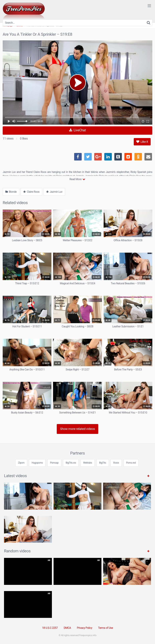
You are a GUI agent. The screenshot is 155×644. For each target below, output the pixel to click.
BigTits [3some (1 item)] (103, 463)
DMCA (67, 628)
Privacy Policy (85, 628)
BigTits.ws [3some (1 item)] (71, 463)
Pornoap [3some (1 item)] (54, 463)
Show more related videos (78, 429)
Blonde (11, 192)
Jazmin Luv (54, 192)
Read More (77, 179)
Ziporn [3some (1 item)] (21, 463)
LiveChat (77, 130)
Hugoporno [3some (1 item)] (37, 463)
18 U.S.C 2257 (50, 628)
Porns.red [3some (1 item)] (131, 463)
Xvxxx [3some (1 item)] (116, 463)
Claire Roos (31, 192)
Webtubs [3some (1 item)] (88, 463)
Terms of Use (106, 628)
